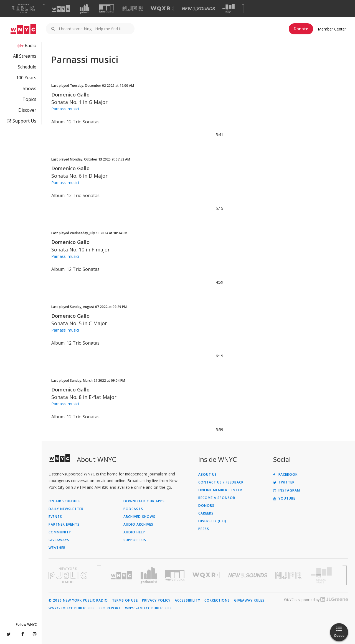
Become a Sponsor (217, 498)
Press (204, 529)
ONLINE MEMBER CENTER (220, 490)
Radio (31, 45)
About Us (208, 475)
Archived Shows (139, 517)
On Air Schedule (64, 501)
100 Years (26, 78)
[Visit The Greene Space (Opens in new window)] (229, 9)
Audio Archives (138, 525)
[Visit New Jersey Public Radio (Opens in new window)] (289, 575)
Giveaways (59, 540)
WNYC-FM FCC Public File (72, 608)
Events (55, 517)
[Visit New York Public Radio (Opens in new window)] (68, 575)
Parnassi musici (65, 109)
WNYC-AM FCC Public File (148, 608)
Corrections (217, 600)
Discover (27, 110)
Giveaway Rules (249, 600)
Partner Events (64, 525)
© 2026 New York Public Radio (78, 600)
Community (60, 532)
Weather (57, 548)
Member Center (332, 29)
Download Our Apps (144, 501)
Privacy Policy (156, 600)
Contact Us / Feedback (221, 482)
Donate (301, 29)
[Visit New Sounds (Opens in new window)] (198, 9)
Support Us (22, 121)
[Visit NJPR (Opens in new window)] (132, 9)
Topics (29, 99)
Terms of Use (125, 600)
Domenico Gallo (70, 95)
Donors (206, 506)
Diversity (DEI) (212, 521)
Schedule (27, 67)
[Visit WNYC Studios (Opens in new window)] (107, 8)
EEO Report (110, 608)
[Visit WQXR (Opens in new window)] (162, 9)
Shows (30, 88)
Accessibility (187, 600)
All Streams (25, 56)
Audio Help (134, 532)
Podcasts (133, 509)
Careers (206, 513)
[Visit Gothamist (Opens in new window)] (85, 9)
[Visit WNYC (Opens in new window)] (61, 9)
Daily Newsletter (66, 509)
